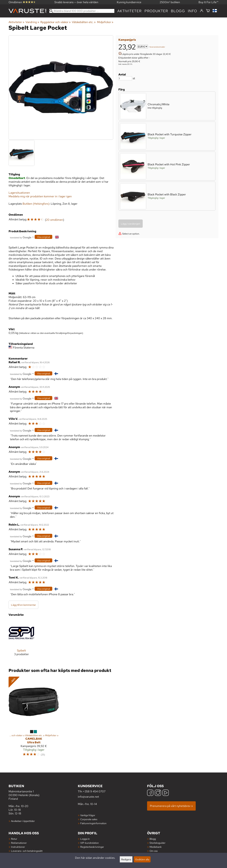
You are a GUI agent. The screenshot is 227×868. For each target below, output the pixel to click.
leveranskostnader (158, 47)
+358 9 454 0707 (94, 791)
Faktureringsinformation (93, 823)
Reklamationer (19, 843)
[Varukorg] (208, 11)
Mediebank (156, 847)
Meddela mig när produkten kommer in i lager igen (40, 196)
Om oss (154, 851)
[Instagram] (158, 793)
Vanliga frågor (88, 815)
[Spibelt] (21, 641)
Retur (14, 839)
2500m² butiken (170, 2)
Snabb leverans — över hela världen (76, 2)
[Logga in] (202, 11)
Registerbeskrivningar (92, 847)
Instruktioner (18, 847)
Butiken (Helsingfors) (36, 204)
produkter (156, 11)
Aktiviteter (130, 11)
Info (192, 11)
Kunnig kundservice (129, 2)
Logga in (85, 839)
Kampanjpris (127, 40)
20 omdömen (54, 220)
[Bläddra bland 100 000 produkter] (82, 11)
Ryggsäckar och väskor (56, 22)
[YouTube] (166, 793)
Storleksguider (157, 843)
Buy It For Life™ (208, 2)
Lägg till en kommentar (23, 605)
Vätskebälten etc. (84, 22)
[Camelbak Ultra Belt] (34, 718)
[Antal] (125, 78)
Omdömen (22, 2)
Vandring (32, 22)
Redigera (126, 859)
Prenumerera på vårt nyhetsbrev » (171, 806)
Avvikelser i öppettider (23, 821)
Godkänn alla (142, 859)
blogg (178, 11)
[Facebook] (150, 793)
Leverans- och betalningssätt (27, 851)
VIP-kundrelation (90, 843)
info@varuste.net (88, 797)
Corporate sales (89, 819)
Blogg (153, 839)
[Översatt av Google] (21, 237)
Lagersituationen (19, 193)
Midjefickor (105, 22)
